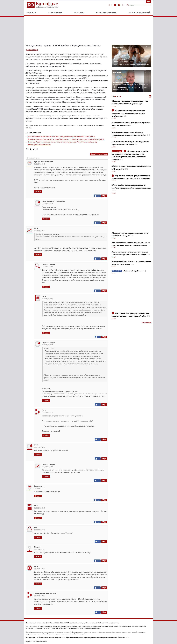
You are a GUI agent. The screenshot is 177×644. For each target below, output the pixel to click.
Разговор (79, 13)
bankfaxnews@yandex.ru (112, 623)
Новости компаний (139, 13)
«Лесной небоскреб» (131, 271)
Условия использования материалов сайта (52, 638)
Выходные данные (32, 638)
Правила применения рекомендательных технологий (101, 638)
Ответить (38, 192)
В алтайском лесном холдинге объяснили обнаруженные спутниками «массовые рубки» (61, 136)
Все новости (147, 323)
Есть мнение (55, 13)
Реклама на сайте (124, 638)
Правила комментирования (75, 638)
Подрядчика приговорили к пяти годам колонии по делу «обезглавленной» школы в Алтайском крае (128, 113)
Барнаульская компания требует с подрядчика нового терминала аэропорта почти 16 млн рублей (66, 139)
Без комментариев (106, 13)
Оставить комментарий (99, 154)
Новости (31, 13)
